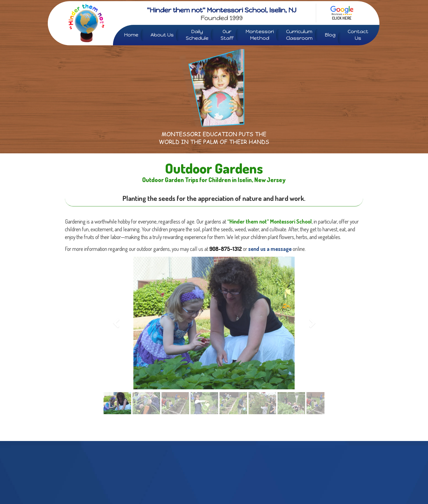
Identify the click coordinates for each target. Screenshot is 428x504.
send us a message (270, 249)
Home (131, 35)
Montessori (260, 35)
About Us (162, 35)
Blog (330, 35)
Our (227, 35)
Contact (358, 35)
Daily (197, 35)
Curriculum (299, 35)
